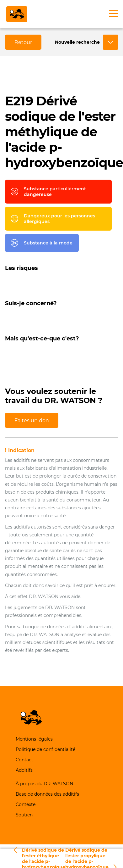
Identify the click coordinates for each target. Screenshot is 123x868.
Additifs (24, 770)
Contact (24, 760)
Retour (23, 42)
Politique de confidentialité (45, 749)
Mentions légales (34, 739)
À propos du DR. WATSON (44, 784)
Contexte (26, 804)
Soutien (24, 815)
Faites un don (32, 420)
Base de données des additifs (47, 794)
